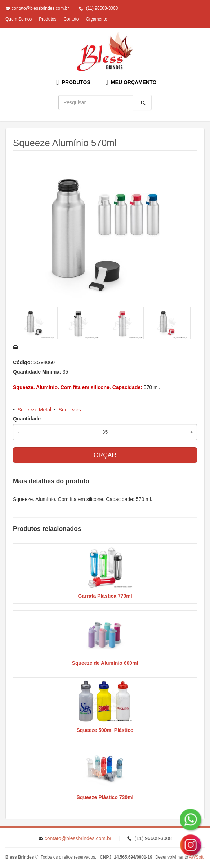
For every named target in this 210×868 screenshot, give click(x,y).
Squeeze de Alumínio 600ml (105, 663)
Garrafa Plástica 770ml (105, 596)
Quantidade (27, 419)
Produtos (48, 19)
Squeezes (70, 410)
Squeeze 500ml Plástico (105, 730)
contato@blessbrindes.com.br (40, 8)
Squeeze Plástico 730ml (105, 797)
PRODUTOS (73, 82)
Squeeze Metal (34, 410)
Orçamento (96, 19)
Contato (71, 19)
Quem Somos (19, 19)
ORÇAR (105, 455)
